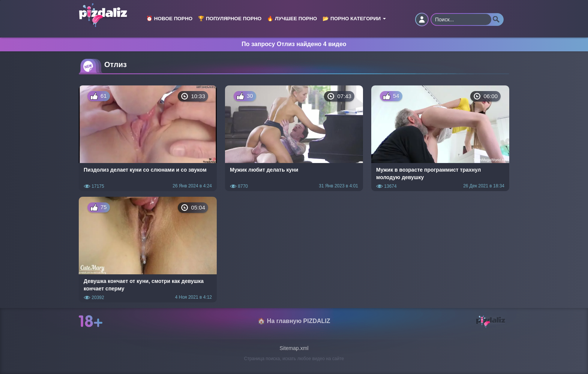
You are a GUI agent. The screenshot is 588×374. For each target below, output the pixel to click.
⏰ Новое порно (169, 19)
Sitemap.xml (294, 348)
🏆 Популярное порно (230, 19)
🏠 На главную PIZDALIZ (294, 321)
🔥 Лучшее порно (292, 19)
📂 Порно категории (354, 19)
